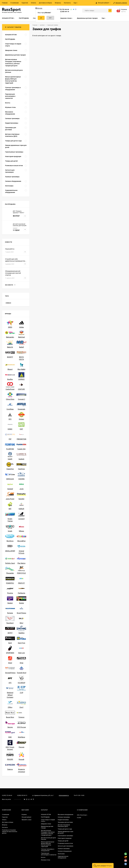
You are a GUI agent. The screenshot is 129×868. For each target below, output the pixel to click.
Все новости (10, 285)
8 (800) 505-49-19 (63, 12)
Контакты (67, 3)
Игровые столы (46, 860)
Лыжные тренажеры (64, 849)
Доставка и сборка (45, 3)
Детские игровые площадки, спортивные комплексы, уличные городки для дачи (48, 833)
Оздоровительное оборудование (63, 857)
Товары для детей (63, 841)
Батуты (43, 857)
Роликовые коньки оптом (65, 843)
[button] (103, 865)
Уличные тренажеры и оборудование (48, 850)
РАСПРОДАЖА (45, 817)
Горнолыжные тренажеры (65, 836)
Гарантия (25, 3)
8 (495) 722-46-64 (63, 9)
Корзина (24, 815)
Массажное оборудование (65, 815)
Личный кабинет (26, 817)
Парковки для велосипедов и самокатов (49, 854)
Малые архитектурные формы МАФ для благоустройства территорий (48, 844)
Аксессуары (61, 854)
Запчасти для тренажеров (65, 846)
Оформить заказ (26, 820)
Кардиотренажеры (63, 820)
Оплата (33, 3)
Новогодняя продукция (65, 838)
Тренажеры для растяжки (65, 822)
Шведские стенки (46, 824)
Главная (5, 3)
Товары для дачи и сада (65, 829)
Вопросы (58, 3)
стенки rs (8, 303)
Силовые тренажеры (64, 817)
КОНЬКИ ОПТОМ (46, 815)
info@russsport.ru (64, 795)
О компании (15, 3)
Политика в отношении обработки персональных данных (10, 832)
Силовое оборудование (65, 851)
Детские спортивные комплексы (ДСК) (64, 826)
